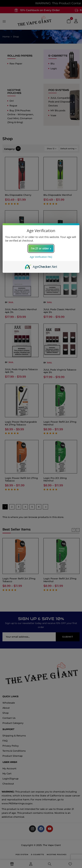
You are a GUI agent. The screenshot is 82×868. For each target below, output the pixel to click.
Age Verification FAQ (41, 257)
